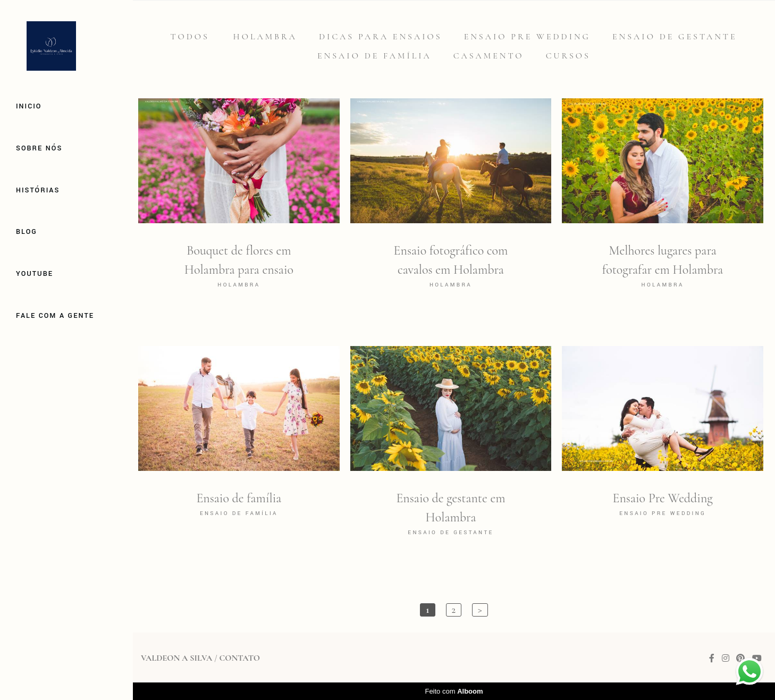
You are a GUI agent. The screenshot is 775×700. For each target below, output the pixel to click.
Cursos (568, 56)
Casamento (489, 56)
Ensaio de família (374, 56)
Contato (239, 658)
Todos (189, 37)
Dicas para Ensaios (381, 37)
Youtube (35, 274)
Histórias (38, 190)
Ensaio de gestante (675, 37)
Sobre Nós (39, 148)
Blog (27, 232)
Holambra (265, 37)
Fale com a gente (55, 316)
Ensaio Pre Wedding (527, 37)
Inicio (29, 106)
